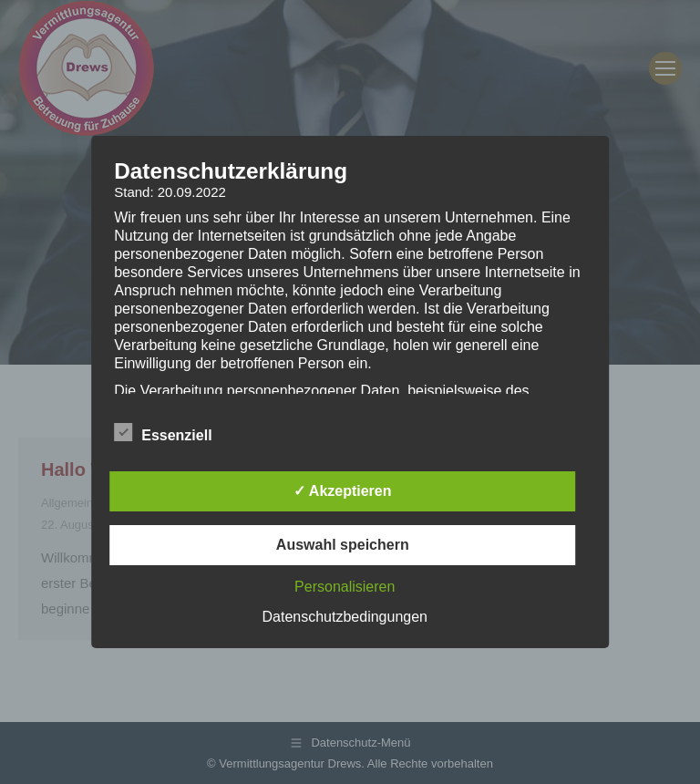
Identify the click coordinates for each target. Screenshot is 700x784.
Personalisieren (345, 587)
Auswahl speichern (343, 545)
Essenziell (163, 432)
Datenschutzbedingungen (345, 617)
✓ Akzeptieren (343, 491)
